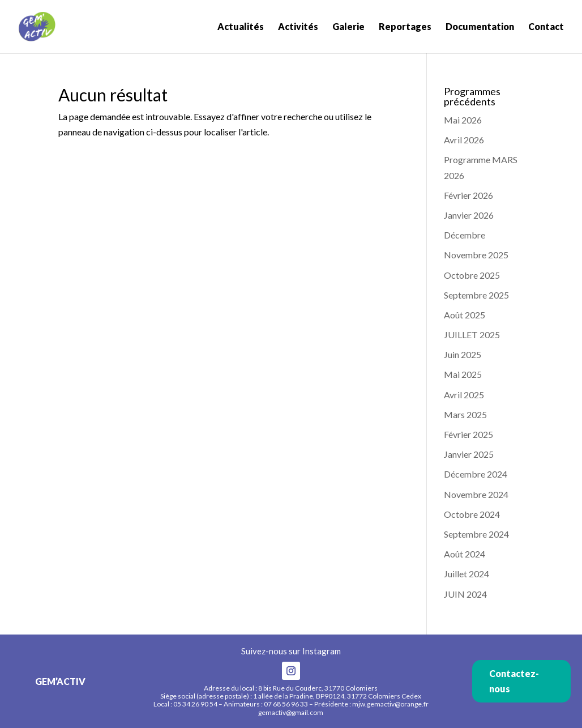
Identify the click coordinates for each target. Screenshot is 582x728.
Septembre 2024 (476, 534)
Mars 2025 (465, 414)
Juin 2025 (463, 354)
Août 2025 (465, 315)
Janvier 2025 (469, 454)
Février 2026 (468, 195)
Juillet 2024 (467, 574)
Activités (298, 27)
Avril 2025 (464, 395)
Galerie (348, 27)
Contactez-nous (514, 681)
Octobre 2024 (472, 514)
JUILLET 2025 (472, 335)
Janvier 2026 (469, 215)
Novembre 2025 (476, 255)
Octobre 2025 (472, 275)
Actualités (241, 27)
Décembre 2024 (476, 474)
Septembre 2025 (476, 295)
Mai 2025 (463, 374)
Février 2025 (468, 434)
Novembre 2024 (476, 494)
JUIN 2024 (465, 594)
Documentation (480, 27)
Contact (546, 27)
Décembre (465, 235)
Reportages (405, 27)
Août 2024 (465, 554)
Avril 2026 (464, 140)
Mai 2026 (463, 120)
